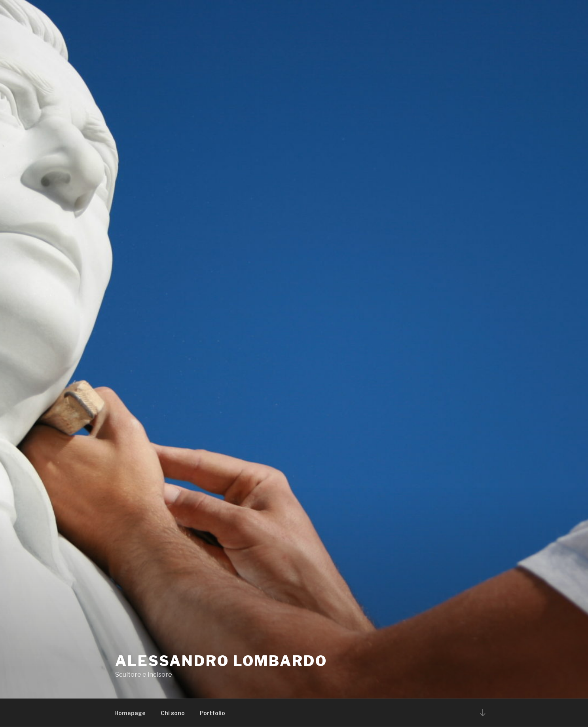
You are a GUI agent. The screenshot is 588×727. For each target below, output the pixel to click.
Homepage (130, 713)
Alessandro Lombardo (221, 661)
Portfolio (212, 713)
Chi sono (173, 713)
